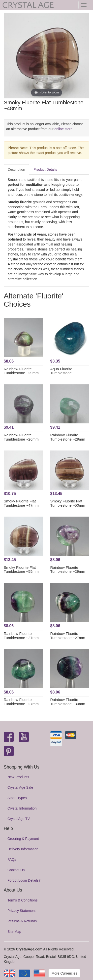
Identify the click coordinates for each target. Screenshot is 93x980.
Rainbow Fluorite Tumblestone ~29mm (21, 371)
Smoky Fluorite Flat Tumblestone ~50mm (68, 503)
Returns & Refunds (22, 921)
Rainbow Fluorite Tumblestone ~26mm (21, 437)
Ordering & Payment (23, 839)
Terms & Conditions (22, 900)
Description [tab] (16, 169)
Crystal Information (22, 808)
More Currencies (64, 973)
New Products (18, 777)
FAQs (12, 859)
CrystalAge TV (19, 819)
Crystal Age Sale (20, 787)
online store (63, 129)
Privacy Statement (22, 911)
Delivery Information (23, 849)
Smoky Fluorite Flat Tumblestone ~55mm (21, 570)
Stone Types (17, 798)
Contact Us (16, 870)
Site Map (14, 932)
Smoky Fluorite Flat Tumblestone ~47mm (21, 503)
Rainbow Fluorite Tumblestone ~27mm (21, 636)
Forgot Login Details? (24, 880)
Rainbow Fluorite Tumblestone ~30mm (68, 702)
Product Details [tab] (45, 169)
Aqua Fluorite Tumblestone (61, 371)
